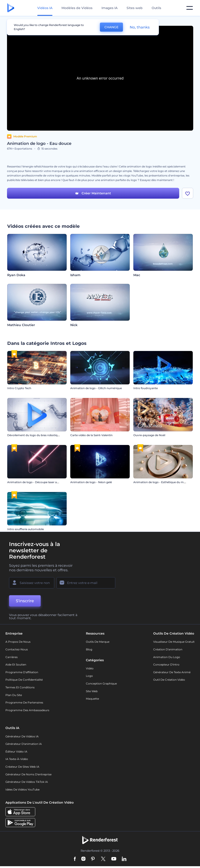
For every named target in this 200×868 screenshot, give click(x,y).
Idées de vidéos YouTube (22, 789)
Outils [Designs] (156, 8)
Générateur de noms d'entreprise (28, 774)
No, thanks (140, 27)
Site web (92, 691)
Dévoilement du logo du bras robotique (34, 435)
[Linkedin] (124, 859)
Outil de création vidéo (169, 680)
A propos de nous (18, 642)
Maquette (92, 699)
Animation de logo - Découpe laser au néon (37, 482)
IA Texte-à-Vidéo (17, 759)
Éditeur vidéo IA (16, 752)
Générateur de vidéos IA (22, 736)
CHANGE (111, 27)
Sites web (135, 8)
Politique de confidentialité (24, 680)
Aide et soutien (16, 665)
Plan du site (14, 695)
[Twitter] (103, 859)
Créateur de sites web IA (22, 767)
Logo (89, 676)
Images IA (109, 8)
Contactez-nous (17, 649)
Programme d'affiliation (22, 672)
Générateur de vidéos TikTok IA (27, 782)
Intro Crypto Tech (19, 388)
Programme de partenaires (24, 702)
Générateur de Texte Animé (172, 672)
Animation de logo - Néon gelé (91, 482)
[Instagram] (83, 859)
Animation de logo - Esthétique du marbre (162, 482)
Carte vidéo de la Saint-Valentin (91, 435)
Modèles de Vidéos (77, 8)
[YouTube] (114, 859)
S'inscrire (25, 601)
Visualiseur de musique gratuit (174, 642)
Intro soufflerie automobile (26, 529)
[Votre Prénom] (32, 583)
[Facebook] (75, 859)
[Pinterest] (93, 859)
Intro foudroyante (146, 388)
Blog (89, 649)
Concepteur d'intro (166, 665)
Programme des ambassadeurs (27, 710)
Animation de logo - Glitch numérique (96, 388)
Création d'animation (168, 649)
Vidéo (90, 668)
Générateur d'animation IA (24, 744)
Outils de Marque (98, 642)
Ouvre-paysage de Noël (149, 435)
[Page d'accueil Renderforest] (11, 8)
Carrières (12, 657)
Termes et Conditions (20, 687)
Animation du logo (167, 657)
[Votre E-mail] (86, 583)
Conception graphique (101, 683)
